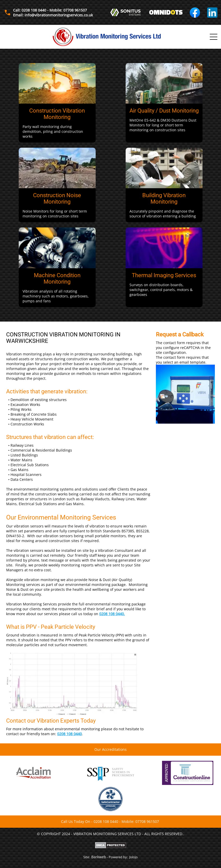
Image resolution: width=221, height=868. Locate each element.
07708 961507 (147, 821)
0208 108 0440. (112, 614)
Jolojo (133, 857)
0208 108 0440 (69, 734)
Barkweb (99, 857)
